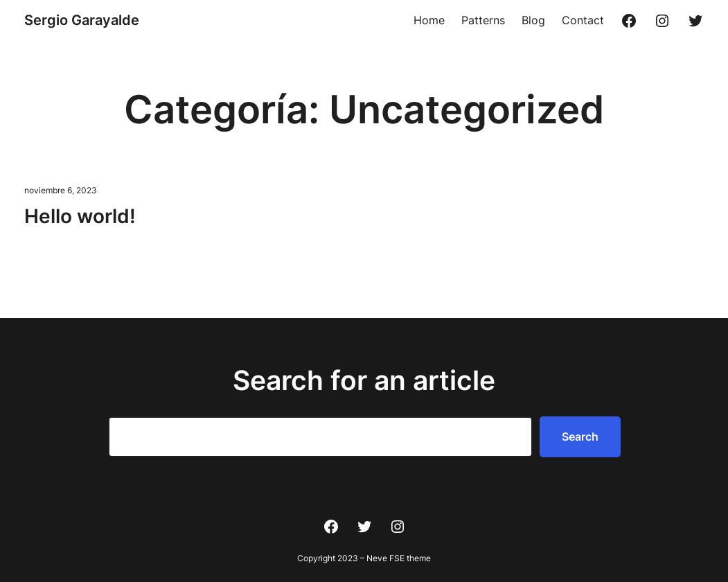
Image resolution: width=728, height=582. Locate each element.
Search (580, 436)
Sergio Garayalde (82, 20)
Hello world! (80, 216)
